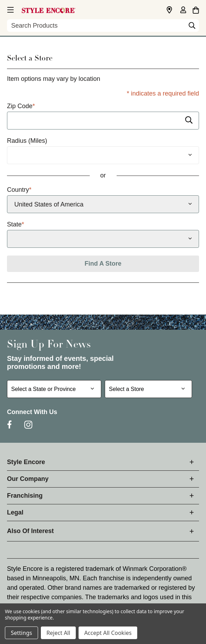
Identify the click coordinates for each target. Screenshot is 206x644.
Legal (15, 512)
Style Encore (26, 462)
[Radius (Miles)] (103, 155)
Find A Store (103, 264)
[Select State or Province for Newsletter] (54, 389)
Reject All (58, 633)
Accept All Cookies (108, 633)
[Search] (192, 27)
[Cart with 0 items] (196, 9)
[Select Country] (103, 204)
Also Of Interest (30, 531)
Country (19, 190)
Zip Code (21, 106)
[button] (10, 9)
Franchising (25, 496)
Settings (21, 633)
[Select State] (103, 239)
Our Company (28, 479)
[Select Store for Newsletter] (148, 389)
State (16, 225)
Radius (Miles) (27, 141)
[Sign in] (183, 10)
